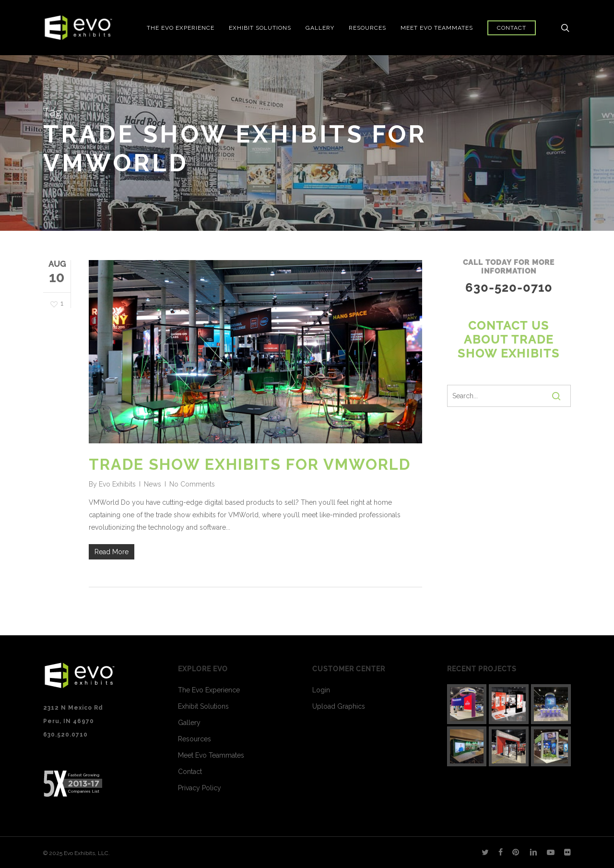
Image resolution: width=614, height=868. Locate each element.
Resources (195, 739)
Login (321, 690)
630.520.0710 (65, 735)
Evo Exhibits (117, 484)
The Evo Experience (209, 690)
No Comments (192, 484)
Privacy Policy (200, 788)
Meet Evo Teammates (211, 755)
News (153, 484)
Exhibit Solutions (203, 706)
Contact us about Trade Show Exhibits (509, 340)
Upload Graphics (339, 706)
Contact (190, 772)
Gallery (189, 723)
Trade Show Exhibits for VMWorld (250, 464)
